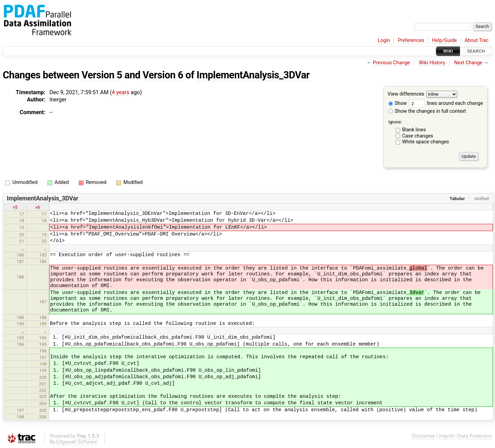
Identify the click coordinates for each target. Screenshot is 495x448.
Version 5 (102, 75)
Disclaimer (423, 436)
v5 (15, 207)
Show (398, 103)
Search (476, 51)
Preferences (411, 40)
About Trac (477, 40)
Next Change (468, 63)
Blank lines (414, 130)
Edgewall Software (77, 442)
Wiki (448, 51)
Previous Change (392, 63)
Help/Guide (444, 40)
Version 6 (163, 75)
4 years (120, 92)
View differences (406, 94)
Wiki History (432, 63)
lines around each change (446, 103)
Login (384, 40)
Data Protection (475, 436)
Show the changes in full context (427, 111)
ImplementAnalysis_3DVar (253, 75)
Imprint (447, 436)
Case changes (418, 136)
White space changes (426, 142)
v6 (38, 207)
